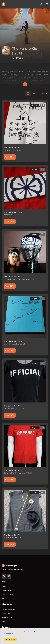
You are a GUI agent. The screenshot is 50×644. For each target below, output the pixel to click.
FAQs (3, 621)
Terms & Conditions (8, 609)
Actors (4, 598)
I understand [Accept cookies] (10, 639)
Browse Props (6, 590)
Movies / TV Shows (8, 594)
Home (4, 586)
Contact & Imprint (8, 617)
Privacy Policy (6, 613)
